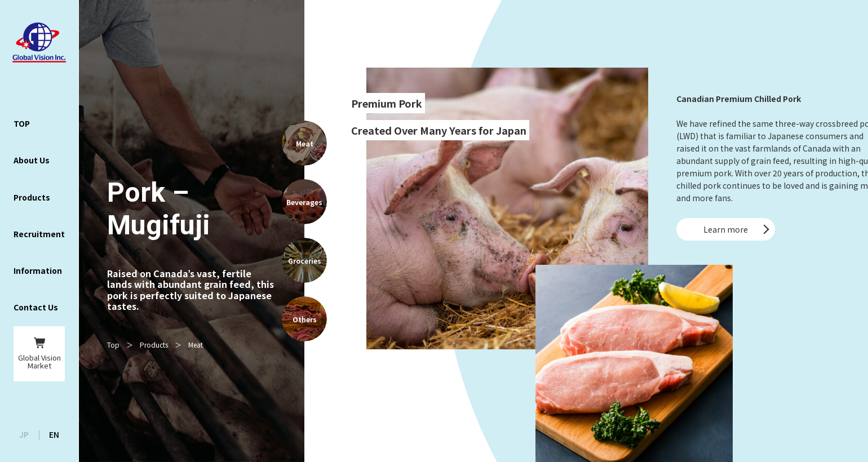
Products (154, 345)
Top (113, 345)
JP (24, 434)
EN (54, 434)
